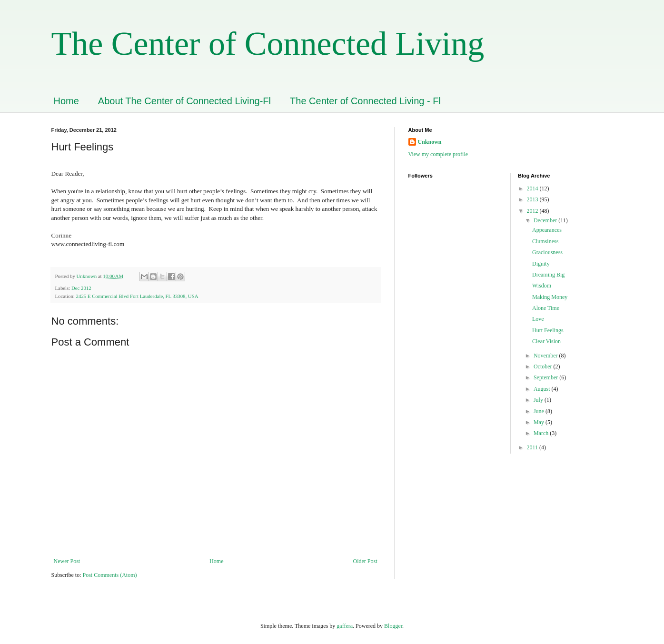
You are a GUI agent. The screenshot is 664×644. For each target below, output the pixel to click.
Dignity (541, 264)
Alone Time (546, 308)
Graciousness (547, 252)
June (540, 411)
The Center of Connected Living (268, 44)
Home (66, 101)
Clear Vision (546, 341)
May (540, 422)
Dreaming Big (548, 275)
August (543, 389)
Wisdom (542, 286)
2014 (533, 188)
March (542, 433)
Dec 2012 (81, 288)
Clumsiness (545, 241)
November (546, 356)
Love (538, 319)
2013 (533, 199)
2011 (533, 447)
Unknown (430, 142)
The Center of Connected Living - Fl (365, 101)
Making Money (550, 297)
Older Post (365, 561)
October (544, 367)
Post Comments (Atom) (110, 575)
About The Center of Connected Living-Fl (184, 101)
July (539, 400)
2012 (533, 211)
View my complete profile (438, 154)
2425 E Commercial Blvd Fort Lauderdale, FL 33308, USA (137, 296)
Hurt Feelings (548, 330)
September (546, 377)
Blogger (393, 626)
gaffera (345, 626)
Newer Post (67, 561)
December (546, 220)
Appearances (547, 230)
